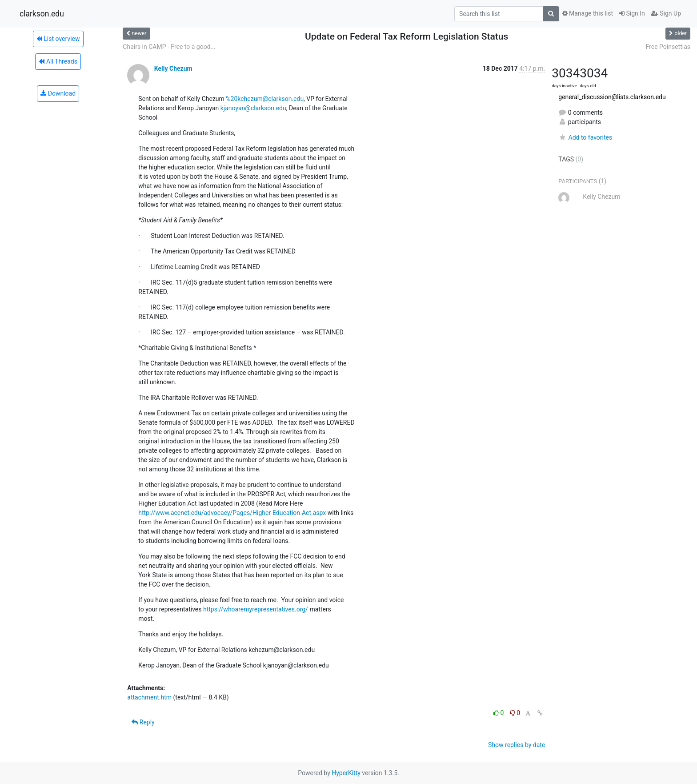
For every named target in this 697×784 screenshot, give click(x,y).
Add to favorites (585, 137)
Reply (143, 722)
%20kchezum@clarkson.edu (265, 99)
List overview (58, 39)
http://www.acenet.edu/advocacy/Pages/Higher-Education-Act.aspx (232, 513)
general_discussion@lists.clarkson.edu (612, 97)
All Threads (58, 61)
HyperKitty (346, 773)
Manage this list (588, 13)
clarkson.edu (42, 14)
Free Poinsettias (668, 47)
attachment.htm (149, 697)
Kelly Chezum (173, 68)
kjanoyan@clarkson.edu (253, 108)
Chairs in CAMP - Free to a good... (169, 47)
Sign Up (666, 13)
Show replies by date (517, 745)
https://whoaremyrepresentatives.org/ (256, 609)
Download (58, 93)
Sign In (632, 13)
